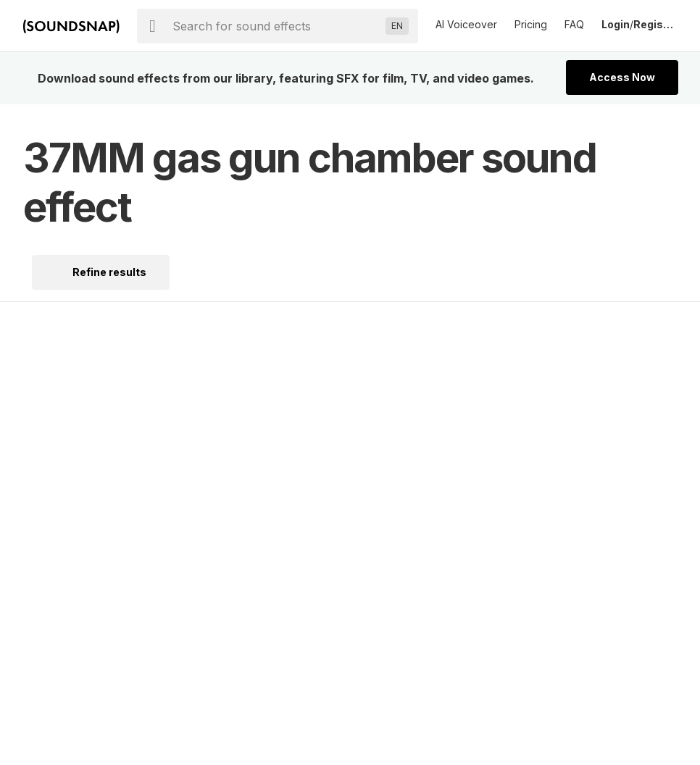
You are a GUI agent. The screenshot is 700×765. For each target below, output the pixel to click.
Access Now (622, 77)
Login (616, 24)
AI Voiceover (466, 24)
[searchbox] (276, 26)
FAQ (574, 24)
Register (655, 24)
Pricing (531, 24)
